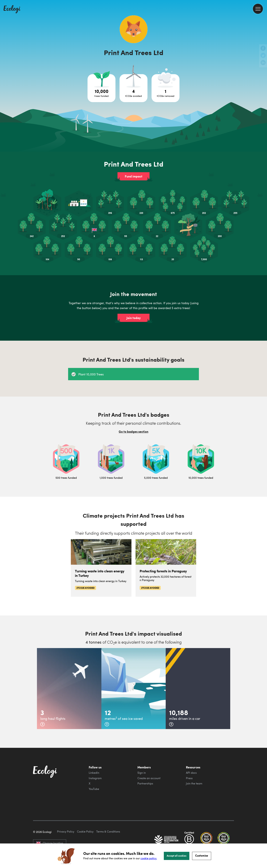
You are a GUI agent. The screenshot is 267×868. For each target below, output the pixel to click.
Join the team (194, 783)
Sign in (142, 773)
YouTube (94, 789)
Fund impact (134, 176)
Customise (202, 855)
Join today (134, 318)
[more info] (42, 724)
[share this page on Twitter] (263, 56)
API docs (191, 773)
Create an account (149, 778)
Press (189, 778)
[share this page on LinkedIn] (263, 63)
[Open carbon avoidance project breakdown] (133, 88)
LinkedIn (94, 773)
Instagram (95, 778)
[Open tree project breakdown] (101, 88)
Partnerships (145, 783)
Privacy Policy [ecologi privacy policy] (66, 832)
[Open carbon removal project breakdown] (166, 88)
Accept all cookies (177, 856)
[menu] (258, 9)
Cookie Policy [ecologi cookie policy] (85, 832)
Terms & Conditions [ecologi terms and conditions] (108, 832)
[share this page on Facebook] (263, 49)
